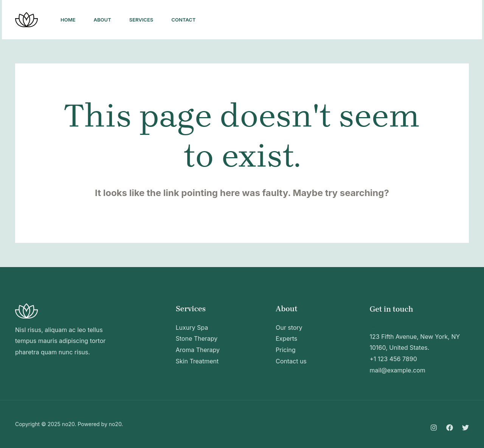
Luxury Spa (192, 328)
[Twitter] (382, 20)
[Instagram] (349, 20)
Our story (289, 328)
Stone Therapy (197, 338)
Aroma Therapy (198, 350)
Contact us (291, 361)
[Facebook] (366, 20)
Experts (286, 338)
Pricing (286, 350)
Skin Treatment (197, 361)
